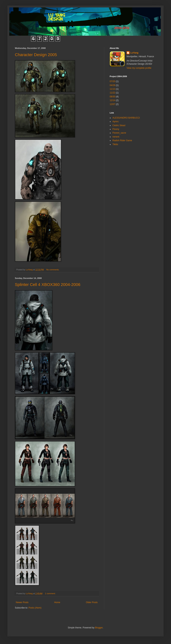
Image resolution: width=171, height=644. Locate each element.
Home (57, 602)
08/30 (112, 97)
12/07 (112, 104)
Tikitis (115, 144)
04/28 (112, 85)
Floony (116, 129)
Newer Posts (22, 602)
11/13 (112, 89)
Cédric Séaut (119, 125)
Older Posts (92, 602)
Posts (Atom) (35, 608)
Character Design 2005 (36, 55)
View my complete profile (139, 68)
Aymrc (116, 122)
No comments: (53, 270)
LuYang (134, 53)
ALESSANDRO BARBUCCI (126, 118)
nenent (116, 137)
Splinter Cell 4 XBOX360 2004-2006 (48, 285)
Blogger (99, 628)
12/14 (112, 100)
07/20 (112, 81)
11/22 (112, 93)
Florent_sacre (119, 133)
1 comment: (50, 593)
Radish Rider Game (122, 140)
